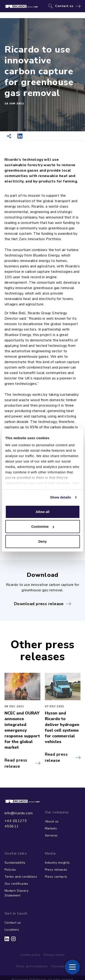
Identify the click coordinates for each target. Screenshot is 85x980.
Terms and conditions (21, 877)
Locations (12, 930)
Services (51, 835)
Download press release (39, 604)
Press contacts (56, 877)
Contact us (64, 6)
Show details (61, 497)
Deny (42, 541)
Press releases (56, 870)
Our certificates (16, 884)
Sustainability (15, 863)
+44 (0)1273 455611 (16, 824)
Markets (51, 828)
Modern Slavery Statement (16, 893)
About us (52, 821)
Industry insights (57, 863)
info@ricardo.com (19, 813)
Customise (43, 526)
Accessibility (61, 966)
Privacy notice (54, 955)
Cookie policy (30, 955)
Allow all (42, 512)
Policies (10, 870)
